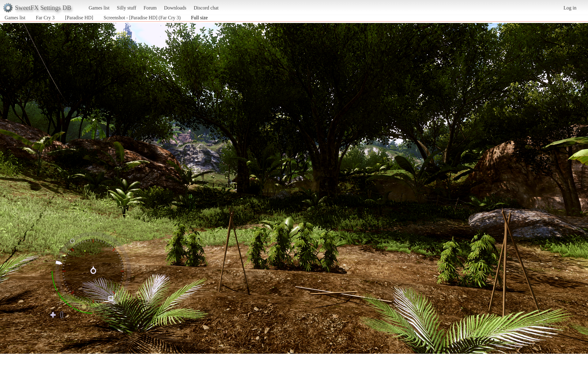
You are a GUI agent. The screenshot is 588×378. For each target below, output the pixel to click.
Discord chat (206, 8)
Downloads (175, 8)
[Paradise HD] (79, 18)
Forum (150, 8)
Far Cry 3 (45, 18)
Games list (99, 8)
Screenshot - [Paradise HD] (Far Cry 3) (142, 18)
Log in (570, 8)
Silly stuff (127, 8)
